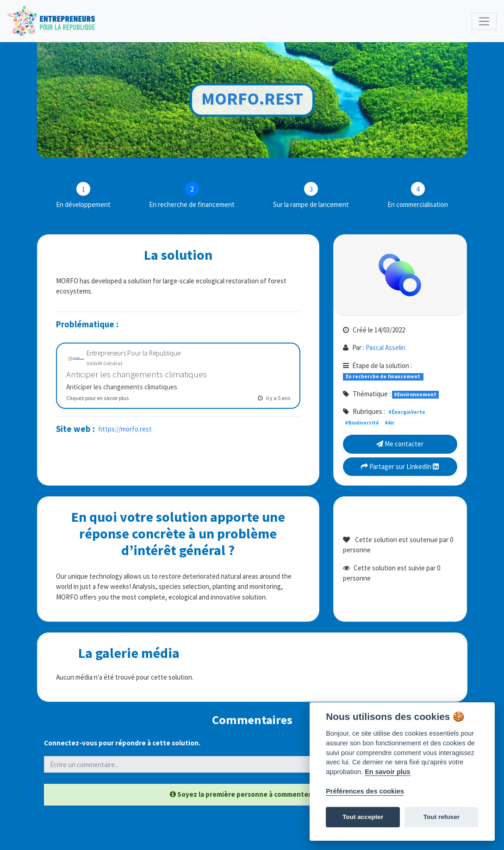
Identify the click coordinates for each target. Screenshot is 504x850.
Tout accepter (363, 817)
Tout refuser (442, 817)
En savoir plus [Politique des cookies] (387, 772)
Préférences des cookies (365, 791)
